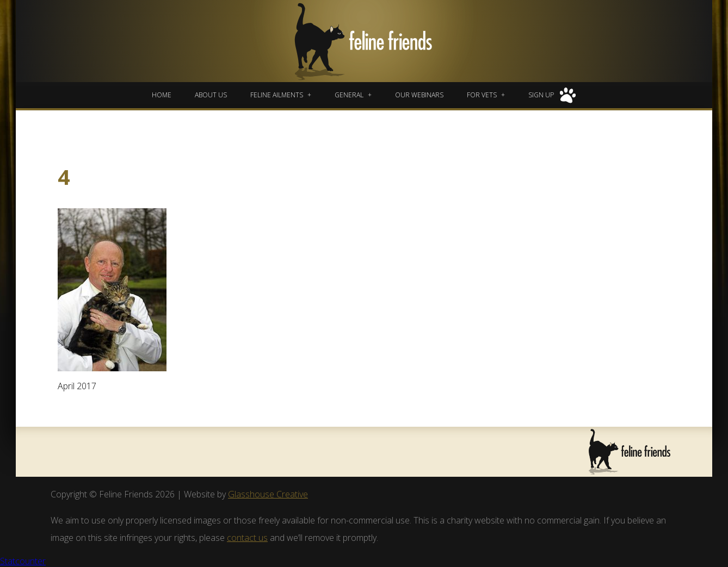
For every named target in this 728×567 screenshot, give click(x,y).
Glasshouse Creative (268, 494)
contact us (247, 538)
